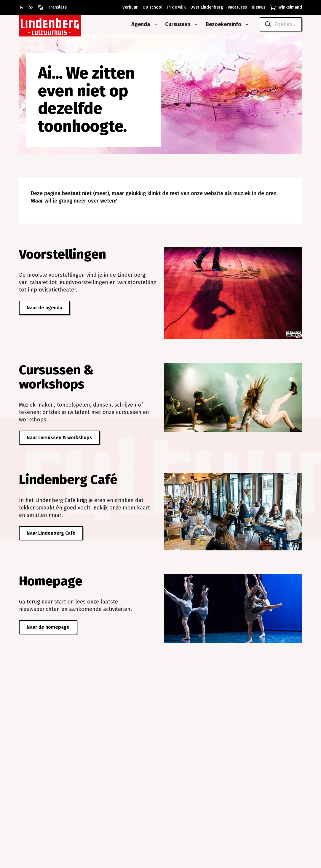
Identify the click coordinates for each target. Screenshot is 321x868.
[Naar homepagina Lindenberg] (63, 24)
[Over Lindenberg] (205, 7)
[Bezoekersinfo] (221, 24)
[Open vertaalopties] (52, 7)
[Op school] (151, 7)
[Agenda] (138, 24)
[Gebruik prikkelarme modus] (33, 7)
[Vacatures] (236, 7)
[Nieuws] (257, 7)
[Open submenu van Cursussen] (195, 25)
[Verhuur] (129, 7)
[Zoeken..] (281, 24)
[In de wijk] (175, 7)
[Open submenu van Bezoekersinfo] (246, 25)
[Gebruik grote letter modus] (24, 7)
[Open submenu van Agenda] (154, 25)
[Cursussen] (175, 24)
